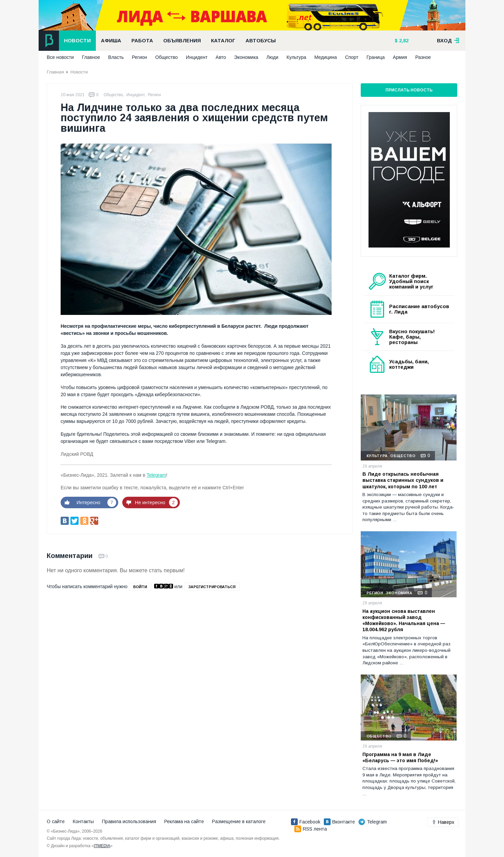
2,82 (403, 41)
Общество (166, 57)
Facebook (306, 822)
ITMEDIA (102, 846)
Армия (400, 57)
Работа (142, 41)
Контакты (83, 821)
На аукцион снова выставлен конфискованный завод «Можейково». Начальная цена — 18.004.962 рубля (404, 620)
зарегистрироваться (212, 587)
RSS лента (311, 829)
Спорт (352, 57)
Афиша (111, 41)
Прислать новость (409, 90)
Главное (91, 57)
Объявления (182, 41)
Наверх (443, 822)
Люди (272, 57)
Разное (423, 57)
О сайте (56, 821)
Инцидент (197, 57)
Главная (55, 72)
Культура (296, 57)
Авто (221, 57)
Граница (376, 57)
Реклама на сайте (184, 821)
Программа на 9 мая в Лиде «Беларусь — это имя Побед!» (400, 757)
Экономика (246, 57)
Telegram (156, 475)
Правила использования (129, 821)
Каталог (223, 41)
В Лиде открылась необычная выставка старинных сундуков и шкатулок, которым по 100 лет (403, 480)
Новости (77, 41)
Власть (116, 57)
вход (448, 41)
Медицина (326, 57)
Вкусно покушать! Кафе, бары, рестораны (412, 337)
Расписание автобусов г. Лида (419, 309)
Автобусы (261, 41)
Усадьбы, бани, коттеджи (409, 364)
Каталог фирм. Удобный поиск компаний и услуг (411, 281)
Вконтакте (339, 822)
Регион (139, 57)
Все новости (60, 57)
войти (140, 587)
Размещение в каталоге (239, 821)
